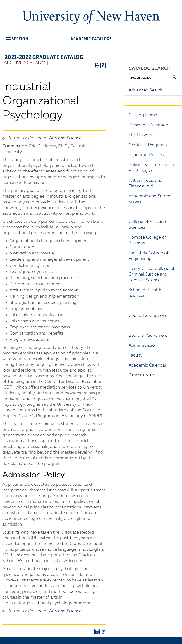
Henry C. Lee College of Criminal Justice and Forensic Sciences (152, 274)
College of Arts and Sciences (56, 138)
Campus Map (141, 375)
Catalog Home (143, 115)
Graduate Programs (148, 145)
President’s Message (148, 125)
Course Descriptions (148, 316)
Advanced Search (145, 90)
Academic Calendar (147, 365)
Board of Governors (148, 336)
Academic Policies (146, 155)
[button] (17, 39)
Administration (143, 345)
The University (143, 135)
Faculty (136, 355)
